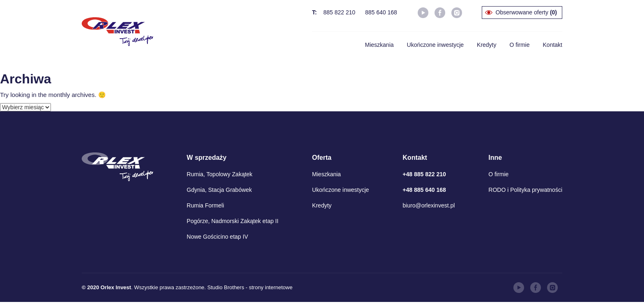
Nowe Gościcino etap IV (217, 237)
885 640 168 (381, 12)
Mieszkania (379, 45)
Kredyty (486, 45)
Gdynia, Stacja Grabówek (220, 190)
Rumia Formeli (206, 205)
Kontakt (553, 45)
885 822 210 (339, 12)
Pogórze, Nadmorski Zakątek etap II (233, 221)
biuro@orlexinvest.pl (429, 205)
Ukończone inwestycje (436, 45)
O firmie (520, 45)
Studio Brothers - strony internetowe (250, 287)
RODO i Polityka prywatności (525, 190)
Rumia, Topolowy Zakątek (220, 174)
